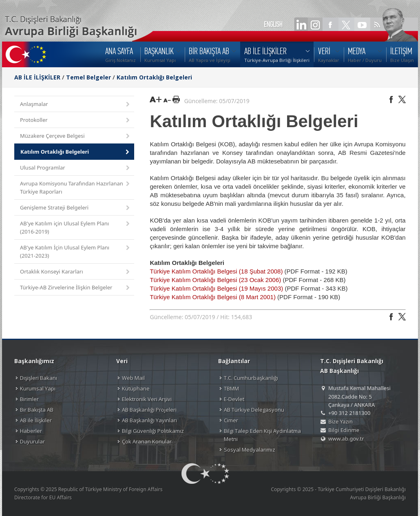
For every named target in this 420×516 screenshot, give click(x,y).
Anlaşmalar (75, 105)
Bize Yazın (340, 421)
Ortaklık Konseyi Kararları (75, 272)
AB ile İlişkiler (36, 420)
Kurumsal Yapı (38, 388)
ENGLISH (273, 24)
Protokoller (75, 120)
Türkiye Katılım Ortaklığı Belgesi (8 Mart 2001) (212, 297)
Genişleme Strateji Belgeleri (75, 208)
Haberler (31, 431)
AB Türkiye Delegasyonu (254, 410)
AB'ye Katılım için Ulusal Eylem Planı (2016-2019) (75, 227)
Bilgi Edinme (344, 430)
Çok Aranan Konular (147, 441)
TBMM (231, 388)
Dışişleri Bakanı (39, 378)
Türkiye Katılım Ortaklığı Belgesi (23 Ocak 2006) (215, 280)
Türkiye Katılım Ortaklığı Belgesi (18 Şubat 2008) (217, 271)
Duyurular (32, 441)
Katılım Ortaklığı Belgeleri (154, 77)
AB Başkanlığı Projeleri (149, 410)
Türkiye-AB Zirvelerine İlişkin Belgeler (75, 288)
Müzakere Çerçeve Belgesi (75, 136)
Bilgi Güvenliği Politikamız (153, 431)
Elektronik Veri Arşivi (147, 399)
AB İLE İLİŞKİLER (37, 77)
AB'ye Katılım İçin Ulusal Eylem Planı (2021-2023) (75, 251)
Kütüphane (136, 388)
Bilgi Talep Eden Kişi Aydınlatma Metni (262, 435)
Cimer (231, 420)
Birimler (29, 399)
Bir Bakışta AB (37, 410)
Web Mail (133, 378)
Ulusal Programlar (75, 168)
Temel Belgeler (88, 77)
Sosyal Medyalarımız (250, 450)
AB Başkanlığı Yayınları (149, 420)
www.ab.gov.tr (346, 439)
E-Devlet (234, 399)
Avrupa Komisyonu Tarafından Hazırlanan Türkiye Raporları (75, 187)
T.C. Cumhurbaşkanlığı (251, 378)
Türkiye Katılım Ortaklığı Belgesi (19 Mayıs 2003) (216, 288)
